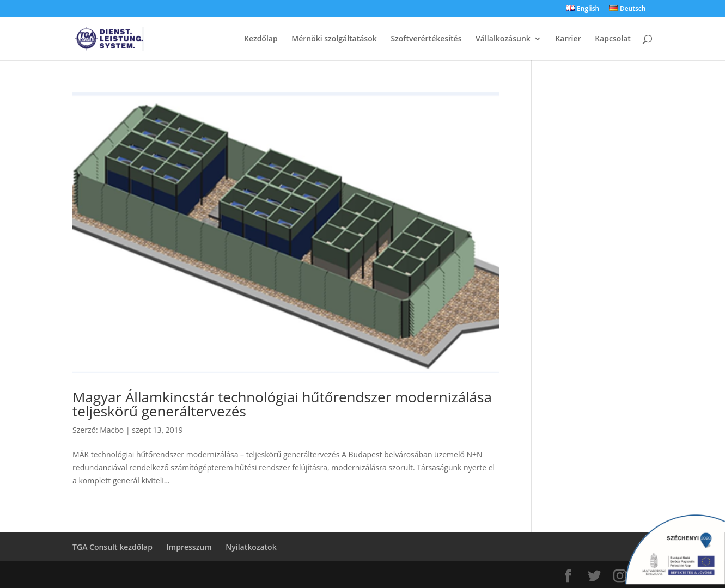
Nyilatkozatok (251, 547)
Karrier (568, 39)
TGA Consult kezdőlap (112, 547)
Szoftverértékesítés (426, 39)
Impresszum (189, 547)
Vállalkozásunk (503, 39)
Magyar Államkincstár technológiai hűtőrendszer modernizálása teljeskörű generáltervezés (282, 404)
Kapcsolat (613, 39)
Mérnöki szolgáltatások (334, 39)
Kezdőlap (261, 39)
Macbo (112, 430)
